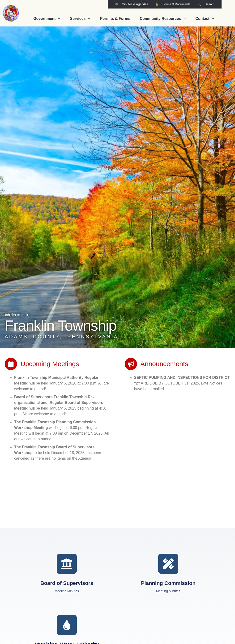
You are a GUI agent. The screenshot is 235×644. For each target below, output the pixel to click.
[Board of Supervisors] (67, 564)
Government (47, 19)
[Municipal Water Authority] (67, 625)
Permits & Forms (115, 19)
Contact (205, 19)
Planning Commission (168, 583)
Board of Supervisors (67, 583)
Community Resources (163, 19)
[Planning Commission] (168, 564)
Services (80, 19)
